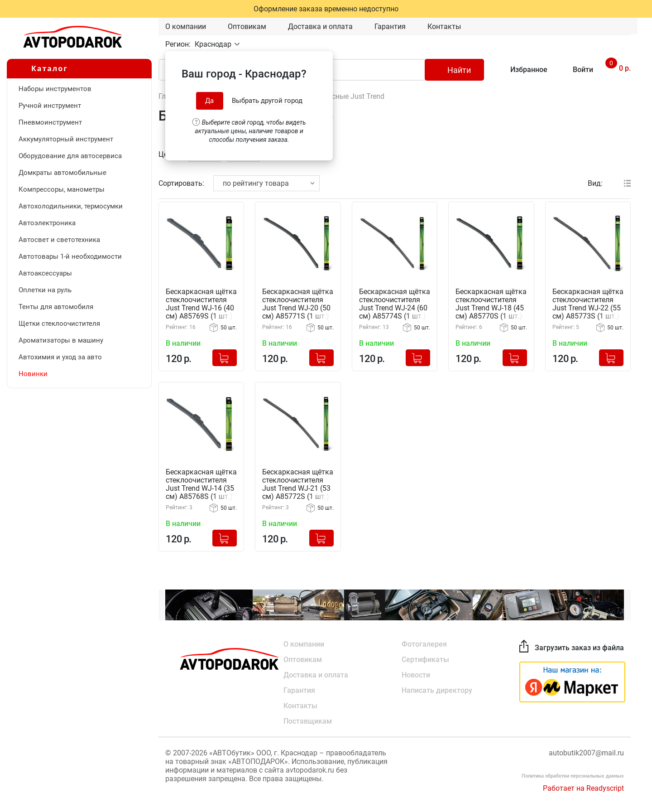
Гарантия (390, 27)
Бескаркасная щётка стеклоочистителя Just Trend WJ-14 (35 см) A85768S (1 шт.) (201, 484)
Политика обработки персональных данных (573, 776)
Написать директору (437, 690)
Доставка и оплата (320, 27)
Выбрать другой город (267, 101)
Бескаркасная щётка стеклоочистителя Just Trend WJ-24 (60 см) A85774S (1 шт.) (395, 304)
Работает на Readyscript (583, 788)
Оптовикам (247, 27)
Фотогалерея (424, 644)
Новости (416, 675)
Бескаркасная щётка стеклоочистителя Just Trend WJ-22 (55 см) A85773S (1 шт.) (588, 304)
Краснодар (214, 44)
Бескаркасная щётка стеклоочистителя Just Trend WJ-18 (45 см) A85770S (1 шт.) (491, 304)
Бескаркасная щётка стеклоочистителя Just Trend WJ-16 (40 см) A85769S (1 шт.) (201, 304)
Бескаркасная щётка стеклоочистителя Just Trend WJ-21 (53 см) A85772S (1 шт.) (298, 484)
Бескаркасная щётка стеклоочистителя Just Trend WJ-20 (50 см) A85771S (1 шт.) (298, 304)
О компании (186, 27)
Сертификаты (425, 660)
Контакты (444, 27)
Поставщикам (308, 721)
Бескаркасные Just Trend (342, 96)
